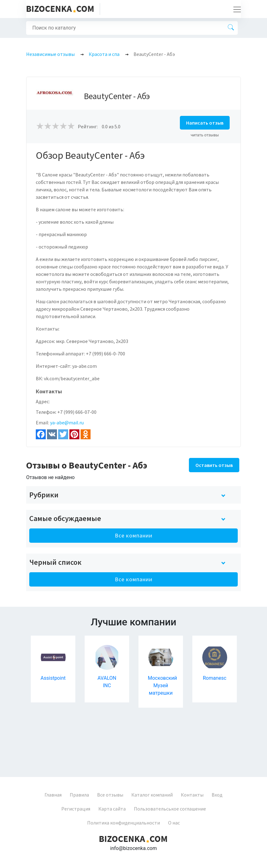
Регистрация (76, 809)
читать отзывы (205, 135)
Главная (53, 795)
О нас (174, 823)
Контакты (192, 795)
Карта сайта (112, 809)
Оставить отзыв (214, 465)
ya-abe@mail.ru (67, 423)
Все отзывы (110, 795)
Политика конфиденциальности (124, 823)
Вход (217, 795)
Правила (79, 795)
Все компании (134, 535)
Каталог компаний (152, 795)
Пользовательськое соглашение (170, 809)
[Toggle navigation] (235, 9)
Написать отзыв (205, 123)
